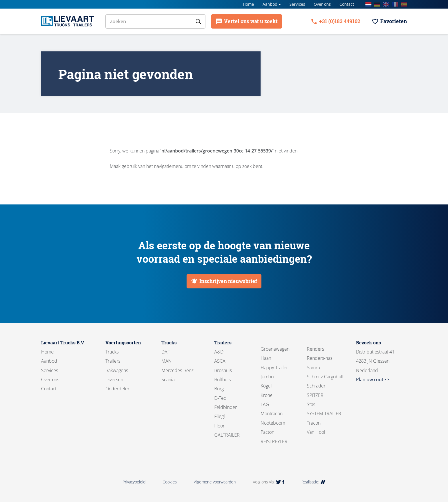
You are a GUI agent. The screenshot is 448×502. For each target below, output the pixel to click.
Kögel (266, 386)
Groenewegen (275, 349)
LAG (265, 404)
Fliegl (220, 416)
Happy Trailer (274, 368)
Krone (267, 395)
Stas (311, 404)
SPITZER (315, 395)
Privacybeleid (134, 482)
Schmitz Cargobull (325, 377)
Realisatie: (313, 482)
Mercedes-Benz (177, 370)
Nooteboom (273, 423)
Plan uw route (373, 379)
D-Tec (220, 398)
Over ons (322, 4)
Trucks (112, 352)
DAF (166, 352)
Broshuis (223, 370)
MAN (167, 361)
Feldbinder (226, 407)
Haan (266, 358)
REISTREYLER (274, 441)
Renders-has (320, 358)
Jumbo (267, 377)
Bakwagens (117, 370)
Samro (313, 368)
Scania (168, 379)
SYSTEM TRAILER (324, 413)
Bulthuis (222, 379)
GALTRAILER (227, 435)
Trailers (113, 361)
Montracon (272, 413)
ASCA (220, 361)
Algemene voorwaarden (215, 482)
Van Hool (316, 432)
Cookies (170, 482)
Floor (219, 426)
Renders (315, 349)
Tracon (314, 423)
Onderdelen (118, 389)
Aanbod (270, 4)
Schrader (316, 386)
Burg (219, 389)
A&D (219, 352)
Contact (347, 4)
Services (297, 4)
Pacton (267, 432)
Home (248, 4)
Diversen (114, 379)
